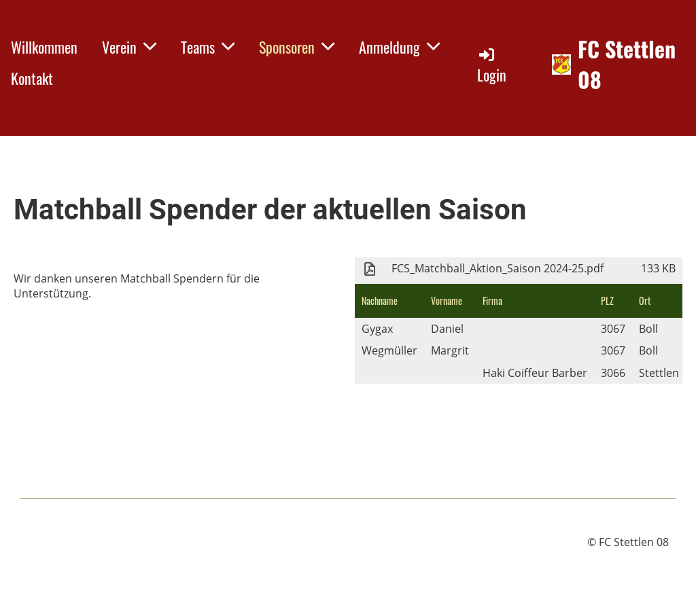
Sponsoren (297, 47)
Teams (208, 47)
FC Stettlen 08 (627, 65)
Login (492, 66)
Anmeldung (399, 47)
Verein (129, 47)
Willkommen (44, 47)
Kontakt (32, 78)
